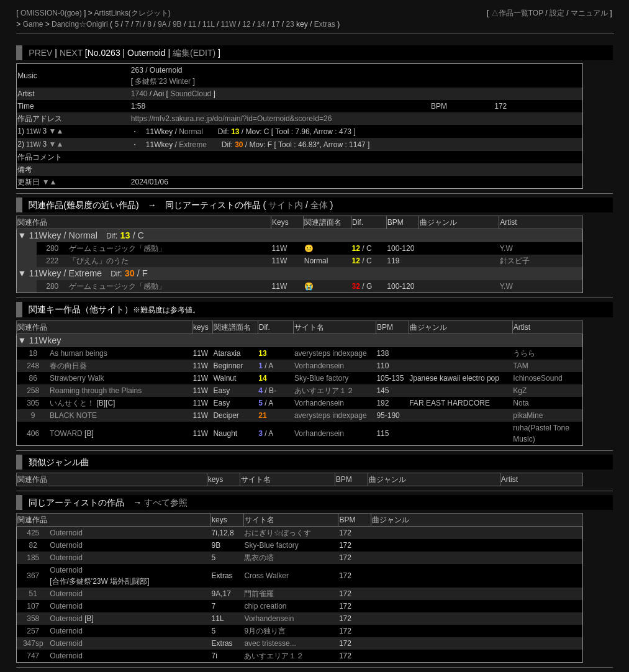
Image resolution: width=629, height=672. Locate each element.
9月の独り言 (265, 631)
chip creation (265, 606)
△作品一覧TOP (517, 13)
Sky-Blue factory (321, 378)
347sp (33, 643)
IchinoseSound (537, 378)
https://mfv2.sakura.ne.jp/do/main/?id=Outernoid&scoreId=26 (232, 119)
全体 (319, 205)
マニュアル (589, 13)
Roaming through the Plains (96, 391)
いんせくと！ (72, 403)
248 (33, 366)
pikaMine (528, 415)
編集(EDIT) (194, 53)
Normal (191, 132)
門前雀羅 (259, 594)
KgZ (520, 391)
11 (192, 24)
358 (33, 619)
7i (138, 24)
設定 (557, 13)
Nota (521, 403)
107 (33, 606)
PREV (40, 53)
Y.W (506, 248)
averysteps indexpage (331, 353)
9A (162, 24)
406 (33, 434)
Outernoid (66, 533)
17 (275, 24)
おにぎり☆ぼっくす (278, 533)
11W (229, 24)
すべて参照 (166, 502)
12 (246, 24)
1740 (139, 94)
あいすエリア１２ (324, 391)
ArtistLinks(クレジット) (132, 13)
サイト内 (286, 205)
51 (33, 594)
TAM (520, 366)
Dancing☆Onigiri (81, 24)
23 (290, 24)
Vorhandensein (319, 366)
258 (33, 391)
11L (209, 24)
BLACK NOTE (73, 415)
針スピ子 (515, 261)
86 (33, 378)
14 (261, 24)
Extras (325, 24)
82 (33, 545)
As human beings (79, 353)
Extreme (193, 145)
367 (33, 576)
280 (52, 248)
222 (52, 261)
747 (33, 656)
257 (33, 631)
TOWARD (66, 434)
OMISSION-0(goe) (52, 13)
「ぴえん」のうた (99, 261)
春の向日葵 (68, 366)
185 (33, 558)
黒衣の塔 (259, 558)
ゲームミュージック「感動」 (117, 248)
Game (34, 24)
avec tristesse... (270, 643)
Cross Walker (266, 576)
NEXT (71, 53)
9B (177, 24)
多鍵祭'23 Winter (163, 81)
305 (33, 403)
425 (33, 533)
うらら (524, 353)
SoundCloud (192, 94)
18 (33, 353)
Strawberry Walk (77, 378)
